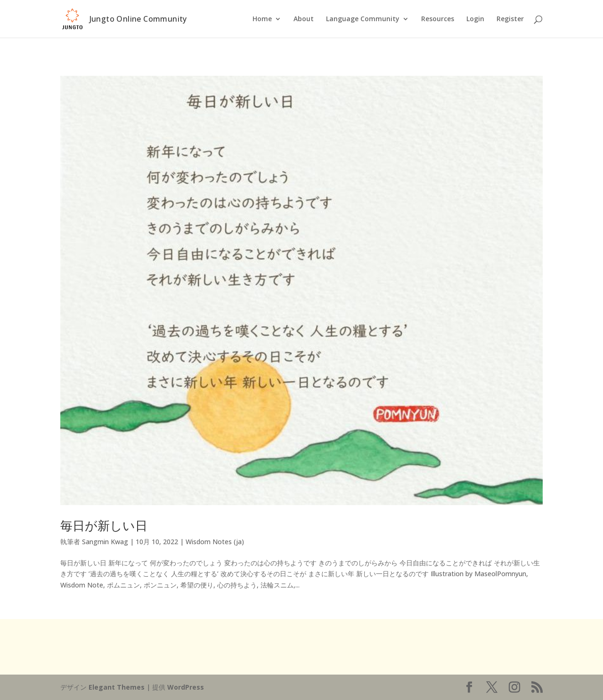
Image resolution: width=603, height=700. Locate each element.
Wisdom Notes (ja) (215, 542)
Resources (438, 19)
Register (510, 19)
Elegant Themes (117, 687)
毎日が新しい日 (104, 525)
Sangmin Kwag (105, 542)
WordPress (186, 687)
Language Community (363, 19)
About (304, 19)
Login (475, 19)
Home (262, 19)
